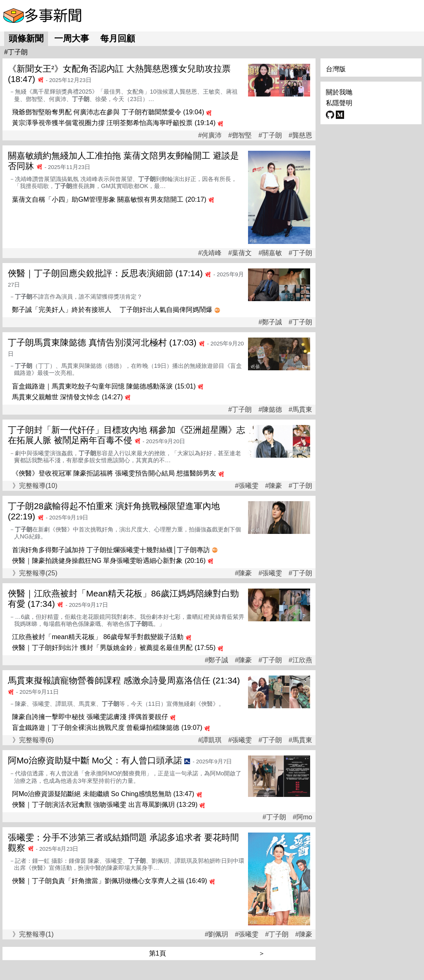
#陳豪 (273, 486)
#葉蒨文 (240, 253)
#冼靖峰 (210, 253)
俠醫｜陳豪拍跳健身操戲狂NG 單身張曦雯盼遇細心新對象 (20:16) (109, 561)
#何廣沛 (210, 135)
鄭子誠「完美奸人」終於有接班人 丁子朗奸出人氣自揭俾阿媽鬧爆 (112, 310)
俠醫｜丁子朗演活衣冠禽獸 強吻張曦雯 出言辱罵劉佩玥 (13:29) (105, 805)
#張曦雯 (247, 486)
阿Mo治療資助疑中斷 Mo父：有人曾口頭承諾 (95, 760)
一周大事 (72, 38)
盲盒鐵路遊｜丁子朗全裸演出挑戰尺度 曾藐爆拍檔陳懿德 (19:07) (107, 728)
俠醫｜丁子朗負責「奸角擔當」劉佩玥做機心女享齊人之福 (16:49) (110, 881)
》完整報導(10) (35, 486)
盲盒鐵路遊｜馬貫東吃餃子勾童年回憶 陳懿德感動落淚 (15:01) (104, 386)
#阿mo (302, 817)
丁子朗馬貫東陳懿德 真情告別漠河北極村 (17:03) (102, 342)
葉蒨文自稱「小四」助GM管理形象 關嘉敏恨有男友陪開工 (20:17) (109, 199)
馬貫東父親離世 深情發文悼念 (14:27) (67, 397)
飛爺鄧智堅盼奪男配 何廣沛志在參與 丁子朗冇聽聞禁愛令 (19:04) (108, 112)
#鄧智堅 (240, 135)
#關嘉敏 (270, 253)
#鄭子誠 (270, 322)
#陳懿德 (270, 410)
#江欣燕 (300, 660)
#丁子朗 (270, 135)
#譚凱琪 (210, 740)
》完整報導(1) (33, 934)
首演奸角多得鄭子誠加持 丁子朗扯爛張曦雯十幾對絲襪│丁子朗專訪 (111, 550)
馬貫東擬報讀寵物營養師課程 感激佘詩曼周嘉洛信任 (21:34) (124, 680)
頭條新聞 (26, 38)
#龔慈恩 (300, 135)
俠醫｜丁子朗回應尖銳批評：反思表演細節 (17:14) (105, 273)
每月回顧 (118, 38)
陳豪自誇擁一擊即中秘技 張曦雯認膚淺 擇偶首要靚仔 (90, 717)
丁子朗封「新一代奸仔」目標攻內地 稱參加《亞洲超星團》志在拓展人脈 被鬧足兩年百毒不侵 (126, 435)
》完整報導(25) (35, 573)
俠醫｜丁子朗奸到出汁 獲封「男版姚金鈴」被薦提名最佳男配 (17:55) (114, 648)
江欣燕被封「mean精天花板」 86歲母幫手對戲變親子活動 (98, 637)
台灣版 (336, 69)
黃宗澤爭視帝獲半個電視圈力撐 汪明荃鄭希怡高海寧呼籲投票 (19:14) (114, 123)
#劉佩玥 (216, 934)
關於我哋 (339, 92)
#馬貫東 (300, 410)
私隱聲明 (339, 103)
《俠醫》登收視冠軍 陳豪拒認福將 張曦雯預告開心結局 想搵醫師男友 (114, 473)
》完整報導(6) (33, 740)
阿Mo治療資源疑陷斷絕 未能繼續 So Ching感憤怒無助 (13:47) (103, 794)
